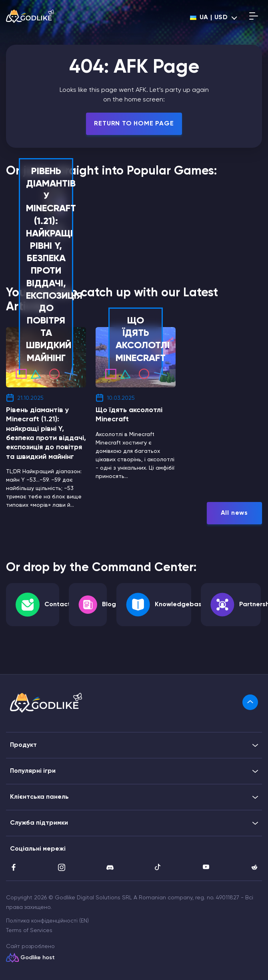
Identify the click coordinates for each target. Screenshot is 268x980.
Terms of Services (29, 930)
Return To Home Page (134, 124)
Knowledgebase (180, 605)
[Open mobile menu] (254, 18)
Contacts (59, 605)
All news (234, 513)
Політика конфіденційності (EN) (47, 921)
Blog (109, 605)
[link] (250, 702)
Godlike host (38, 958)
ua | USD (209, 18)
